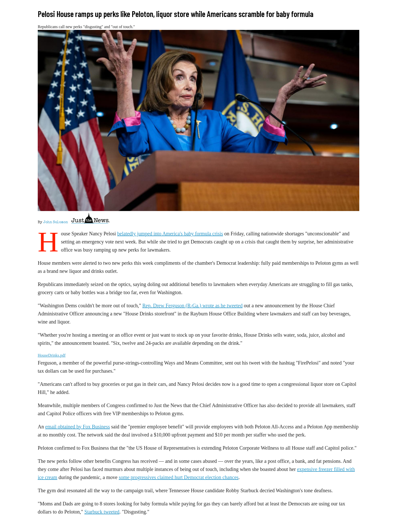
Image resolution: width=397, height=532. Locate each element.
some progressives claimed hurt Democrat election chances (179, 477)
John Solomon (56, 222)
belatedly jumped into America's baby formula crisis (170, 234)
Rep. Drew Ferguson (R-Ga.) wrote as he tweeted (192, 306)
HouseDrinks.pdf (52, 355)
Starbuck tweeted (102, 512)
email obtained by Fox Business (77, 427)
